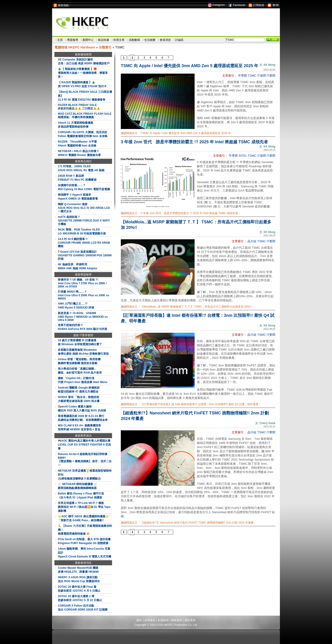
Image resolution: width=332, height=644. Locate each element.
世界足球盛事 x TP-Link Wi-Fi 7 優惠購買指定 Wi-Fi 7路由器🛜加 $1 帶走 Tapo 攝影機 (84, 507)
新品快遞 (104, 40)
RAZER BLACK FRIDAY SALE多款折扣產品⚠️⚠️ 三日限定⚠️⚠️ (79, 107)
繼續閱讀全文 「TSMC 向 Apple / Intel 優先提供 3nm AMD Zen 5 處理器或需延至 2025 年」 (177, 133)
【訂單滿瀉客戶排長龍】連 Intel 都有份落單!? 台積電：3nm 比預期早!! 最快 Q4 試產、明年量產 (198, 318)
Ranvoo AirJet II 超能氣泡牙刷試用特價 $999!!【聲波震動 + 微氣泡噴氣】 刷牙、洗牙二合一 (85, 460)
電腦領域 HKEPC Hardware (75, 47)
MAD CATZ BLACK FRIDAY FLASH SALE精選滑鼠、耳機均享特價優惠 (85, 115)
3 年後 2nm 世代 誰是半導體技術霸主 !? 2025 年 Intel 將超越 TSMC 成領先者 (194, 142)
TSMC (252, 76)
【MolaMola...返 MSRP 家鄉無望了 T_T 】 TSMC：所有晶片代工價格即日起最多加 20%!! (196, 225)
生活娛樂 (150, 40)
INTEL (243, 156)
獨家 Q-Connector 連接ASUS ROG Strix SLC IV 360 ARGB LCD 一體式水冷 (84, 208)
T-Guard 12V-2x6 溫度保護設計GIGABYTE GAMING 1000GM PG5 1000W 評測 (85, 255)
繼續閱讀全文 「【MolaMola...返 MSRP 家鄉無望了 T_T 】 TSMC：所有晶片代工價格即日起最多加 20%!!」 (187, 307)
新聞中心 (88, 40)
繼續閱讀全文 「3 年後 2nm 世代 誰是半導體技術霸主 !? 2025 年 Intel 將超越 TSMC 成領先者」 (181, 213)
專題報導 (73, 40)
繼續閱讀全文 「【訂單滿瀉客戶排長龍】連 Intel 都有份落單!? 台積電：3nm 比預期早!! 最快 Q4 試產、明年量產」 (191, 404)
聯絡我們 (177, 620)
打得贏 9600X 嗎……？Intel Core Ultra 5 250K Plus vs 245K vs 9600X (83, 295)
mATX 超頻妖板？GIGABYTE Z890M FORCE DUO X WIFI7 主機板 (84, 220)
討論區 (179, 40)
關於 (139, 620)
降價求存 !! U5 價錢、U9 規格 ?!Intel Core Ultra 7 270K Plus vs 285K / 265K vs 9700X (82, 283)
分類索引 (105, 47)
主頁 (60, 40)
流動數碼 (134, 40)
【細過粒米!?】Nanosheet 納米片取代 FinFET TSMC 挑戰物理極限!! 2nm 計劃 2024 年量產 (195, 416)
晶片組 (252, 241)
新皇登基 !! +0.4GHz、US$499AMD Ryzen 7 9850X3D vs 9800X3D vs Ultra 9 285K (83, 317)
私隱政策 (163, 620)
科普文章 (119, 40)
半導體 (242, 76)
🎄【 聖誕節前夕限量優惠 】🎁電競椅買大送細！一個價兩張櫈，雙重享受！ (83, 73)
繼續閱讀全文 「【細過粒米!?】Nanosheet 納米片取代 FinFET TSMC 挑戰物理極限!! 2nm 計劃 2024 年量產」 (189, 523)
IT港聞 (261, 76)
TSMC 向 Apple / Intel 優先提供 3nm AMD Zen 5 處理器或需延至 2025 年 (190, 66)
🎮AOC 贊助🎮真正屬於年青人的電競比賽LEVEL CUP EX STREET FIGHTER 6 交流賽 (84, 445)
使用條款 (150, 620)
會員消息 (165, 40)
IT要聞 (271, 76)
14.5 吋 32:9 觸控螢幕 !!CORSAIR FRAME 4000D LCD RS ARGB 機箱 (84, 243)
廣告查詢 (190, 620)
